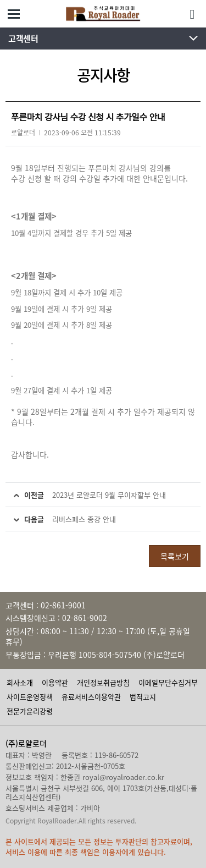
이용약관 (55, 682)
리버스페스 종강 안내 (84, 519)
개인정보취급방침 (103, 682)
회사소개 (20, 682)
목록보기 (175, 556)
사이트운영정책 (30, 697)
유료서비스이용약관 (91, 697)
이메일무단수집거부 (168, 682)
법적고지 (143, 697)
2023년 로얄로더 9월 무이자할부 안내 (109, 495)
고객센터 (23, 39)
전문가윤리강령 (30, 711)
